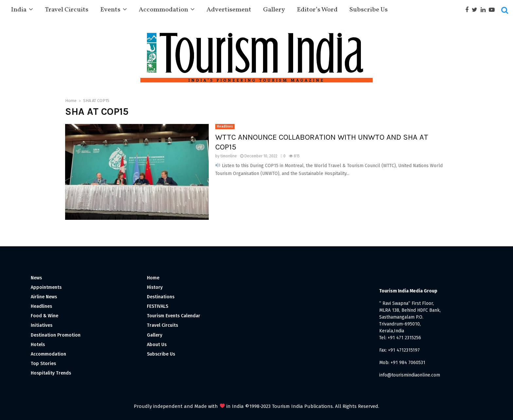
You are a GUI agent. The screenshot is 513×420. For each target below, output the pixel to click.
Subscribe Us (369, 10)
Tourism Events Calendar (174, 316)
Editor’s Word (317, 10)
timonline (229, 156)
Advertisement (229, 10)
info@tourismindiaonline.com (410, 375)
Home (153, 278)
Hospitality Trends (51, 373)
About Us (157, 345)
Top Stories (43, 364)
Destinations (161, 297)
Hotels (38, 345)
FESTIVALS (158, 306)
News (36, 278)
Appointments (46, 287)
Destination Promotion (56, 335)
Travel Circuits (67, 10)
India (19, 10)
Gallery (274, 10)
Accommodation (163, 10)
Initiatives (42, 325)
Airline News (44, 297)
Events (110, 10)
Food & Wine (44, 316)
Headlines (225, 127)
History (155, 287)
